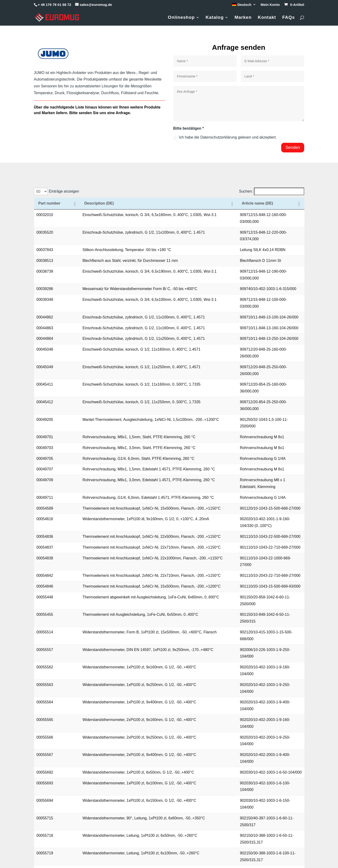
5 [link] (273, 760)
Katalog (215, 18)
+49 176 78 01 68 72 (55, 827)
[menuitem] (244, 6)
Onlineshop (181, 18)
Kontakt (267, 18)
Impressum (266, 818)
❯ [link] (300, 760)
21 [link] (292, 760)
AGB (261, 826)
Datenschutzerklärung (275, 833)
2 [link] (249, 760)
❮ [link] (233, 760)
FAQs (288, 18)
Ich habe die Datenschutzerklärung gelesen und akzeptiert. (225, 138)
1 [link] (241, 760)
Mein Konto (270, 5)
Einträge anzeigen (64, 191)
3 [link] (257, 760)
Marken (243, 18)
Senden (293, 147)
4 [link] (265, 760)
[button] (62, 207)
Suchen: (246, 191)
